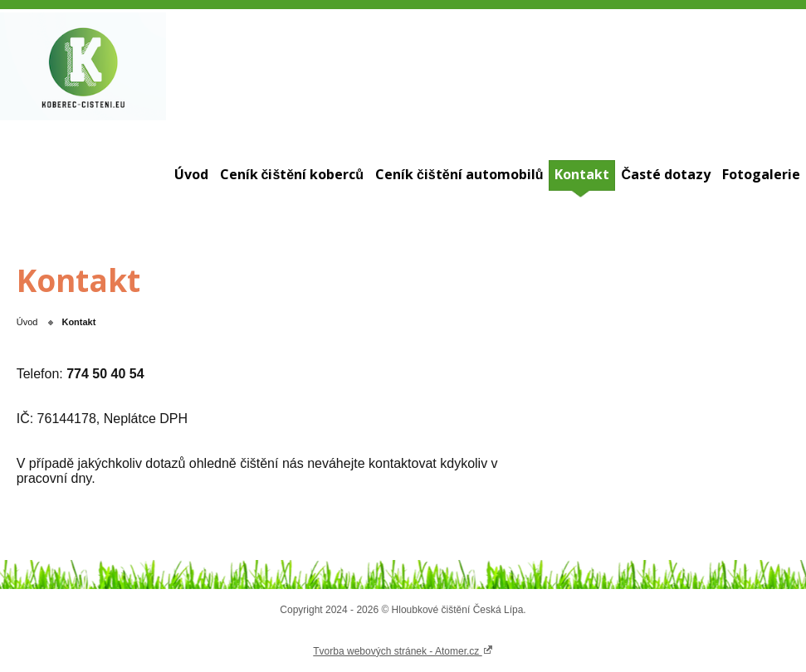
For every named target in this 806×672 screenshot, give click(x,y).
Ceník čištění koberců (292, 174)
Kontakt (582, 174)
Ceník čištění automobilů (459, 174)
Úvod (191, 174)
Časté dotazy (666, 174)
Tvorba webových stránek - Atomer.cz (403, 650)
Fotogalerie (761, 174)
